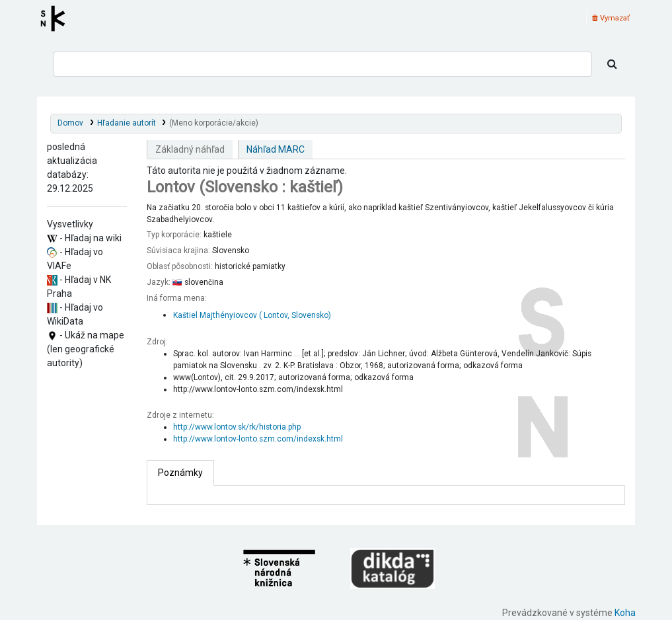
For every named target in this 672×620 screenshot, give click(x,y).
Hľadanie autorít (127, 123)
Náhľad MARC (276, 149)
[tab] (180, 473)
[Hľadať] (612, 64)
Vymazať (611, 18)
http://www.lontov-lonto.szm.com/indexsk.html (258, 439)
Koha (625, 613)
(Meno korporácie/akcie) (214, 123)
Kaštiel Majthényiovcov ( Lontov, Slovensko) (252, 315)
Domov (70, 123)
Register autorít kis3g (57, 19)
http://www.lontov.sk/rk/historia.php (237, 427)
